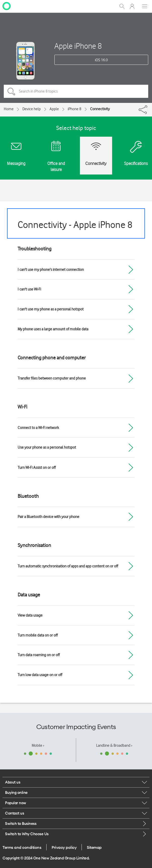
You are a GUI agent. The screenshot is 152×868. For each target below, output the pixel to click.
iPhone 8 (74, 109)
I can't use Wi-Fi (29, 289)
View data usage (30, 615)
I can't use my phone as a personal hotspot (51, 309)
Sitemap (94, 847)
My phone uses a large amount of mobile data (53, 329)
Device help (32, 109)
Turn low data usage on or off (40, 675)
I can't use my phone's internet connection (51, 270)
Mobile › (38, 745)
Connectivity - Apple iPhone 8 (75, 225)
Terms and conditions (22, 847)
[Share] (148, 108)
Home (9, 109)
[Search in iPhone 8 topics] (76, 91)
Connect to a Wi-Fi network (38, 428)
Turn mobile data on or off (38, 635)
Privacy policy (64, 847)
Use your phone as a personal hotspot (47, 447)
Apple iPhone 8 (78, 46)
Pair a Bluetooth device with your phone (48, 517)
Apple (54, 109)
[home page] (7, 6)
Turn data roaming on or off (39, 655)
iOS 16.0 (101, 60)
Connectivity (100, 109)
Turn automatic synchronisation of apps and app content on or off (68, 566)
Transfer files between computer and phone (52, 378)
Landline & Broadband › (114, 745)
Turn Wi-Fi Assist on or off (37, 468)
